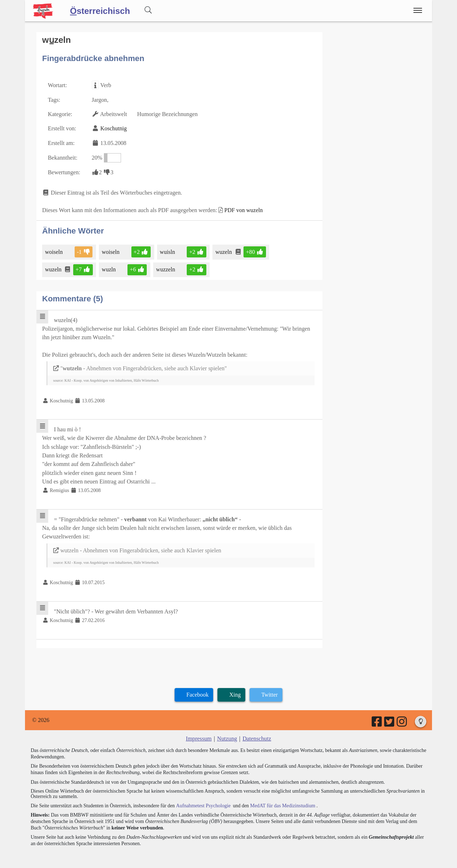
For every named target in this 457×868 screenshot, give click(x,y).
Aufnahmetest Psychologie (202, 800)
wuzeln (223, 250)
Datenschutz (257, 734)
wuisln (167, 250)
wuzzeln (165, 268)
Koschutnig (113, 128)
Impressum (199, 734)
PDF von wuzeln (242, 209)
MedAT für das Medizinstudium (281, 800)
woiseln (54, 250)
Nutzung (227, 734)
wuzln (109, 268)
